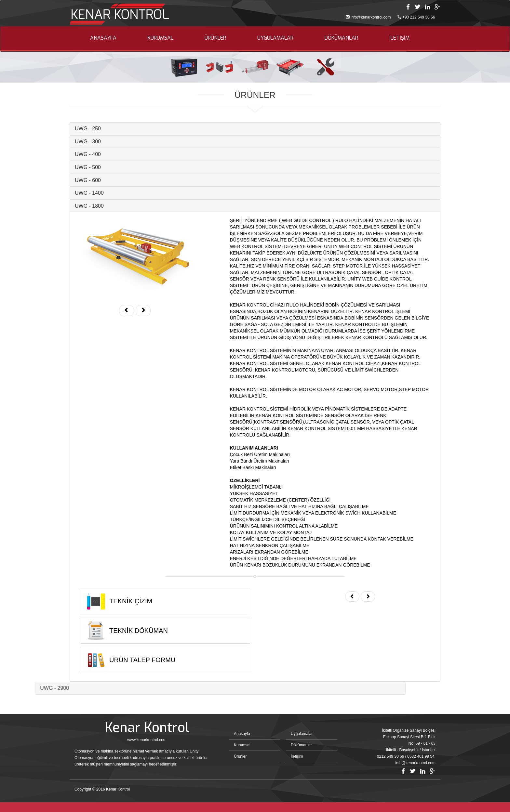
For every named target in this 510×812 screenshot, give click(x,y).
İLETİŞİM (399, 38)
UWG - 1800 (79, 206)
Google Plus (437, 7)
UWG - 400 (77, 154)
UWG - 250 (77, 129)
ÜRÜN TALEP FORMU (132, 660)
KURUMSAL (161, 38)
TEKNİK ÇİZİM (120, 601)
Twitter (418, 7)
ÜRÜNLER (215, 38)
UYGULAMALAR (275, 38)
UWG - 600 (77, 180)
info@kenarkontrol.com (371, 17)
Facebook (408, 7)
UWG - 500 (77, 167)
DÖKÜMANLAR (341, 38)
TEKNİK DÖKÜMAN (128, 631)
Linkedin (427, 7)
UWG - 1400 (79, 193)
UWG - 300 (77, 142)
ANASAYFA (103, 38)
